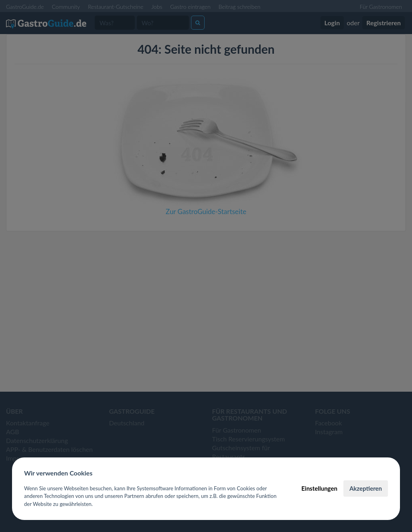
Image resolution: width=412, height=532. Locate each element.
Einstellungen (319, 488)
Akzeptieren (366, 488)
